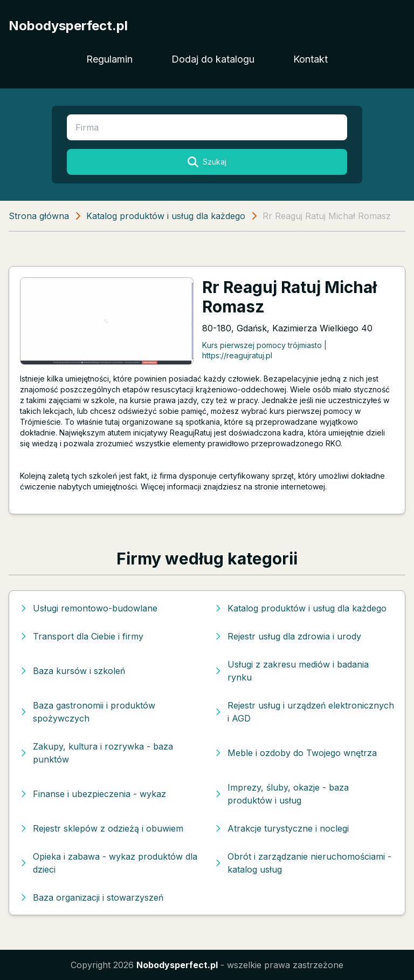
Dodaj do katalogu (213, 59)
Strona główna (39, 216)
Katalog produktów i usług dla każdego (166, 216)
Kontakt (310, 59)
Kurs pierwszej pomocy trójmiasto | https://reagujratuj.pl (264, 350)
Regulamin (109, 59)
